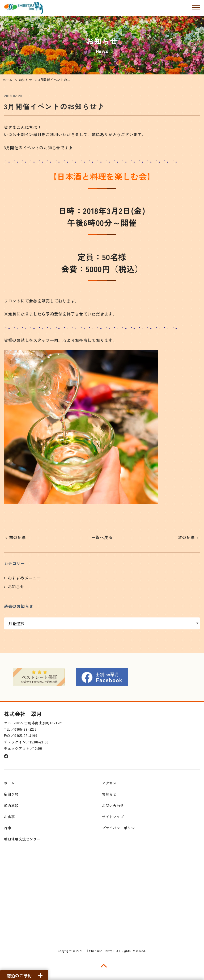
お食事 (9, 816)
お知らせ (16, 586)
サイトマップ (113, 816)
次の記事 (186, 537)
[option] (39, 676)
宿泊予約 (11, 793)
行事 (8, 827)
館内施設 (11, 804)
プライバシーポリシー (120, 827)
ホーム (9, 782)
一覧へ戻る (102, 537)
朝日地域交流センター (22, 838)
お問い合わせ (113, 804)
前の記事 (18, 537)
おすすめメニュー (24, 578)
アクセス (109, 782)
